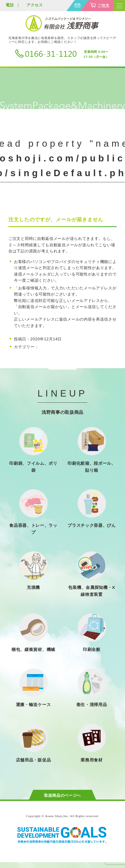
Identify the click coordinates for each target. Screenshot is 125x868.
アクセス (35, 5)
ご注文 (104, 6)
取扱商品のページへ (62, 795)
